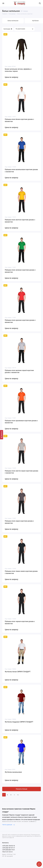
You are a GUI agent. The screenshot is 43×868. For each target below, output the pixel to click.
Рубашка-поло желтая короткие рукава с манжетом (20, 221)
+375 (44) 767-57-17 (9, 848)
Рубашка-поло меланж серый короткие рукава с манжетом (19, 371)
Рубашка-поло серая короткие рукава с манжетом (19, 522)
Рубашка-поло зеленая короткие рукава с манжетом (20, 271)
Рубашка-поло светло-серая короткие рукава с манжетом (21, 472)
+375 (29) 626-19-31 (9, 850)
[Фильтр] (2, 435)
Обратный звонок (7, 852)
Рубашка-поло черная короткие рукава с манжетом (20, 622)
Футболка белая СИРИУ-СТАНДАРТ (18, 672)
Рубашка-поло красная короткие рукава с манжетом (20, 321)
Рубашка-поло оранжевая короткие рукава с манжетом (21, 422)
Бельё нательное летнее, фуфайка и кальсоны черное (18, 70)
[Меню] (3, 3)
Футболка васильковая (13, 772)
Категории (8, 29)
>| (18, 795)
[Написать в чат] (39, 864)
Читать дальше (8, 825)
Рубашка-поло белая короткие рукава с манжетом (19, 120)
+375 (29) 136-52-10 (9, 846)
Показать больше (22, 789)
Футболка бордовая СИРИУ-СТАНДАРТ (19, 722)
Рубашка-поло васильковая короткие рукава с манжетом (21, 171)
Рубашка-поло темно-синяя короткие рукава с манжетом (21, 572)
